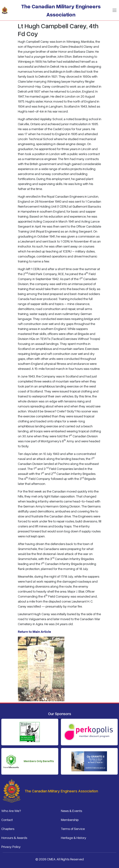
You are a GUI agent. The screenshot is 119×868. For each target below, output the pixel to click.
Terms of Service (73, 829)
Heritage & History (74, 838)
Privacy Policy (11, 847)
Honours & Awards (14, 838)
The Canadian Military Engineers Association (61, 10)
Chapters (8, 829)
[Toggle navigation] (114, 10)
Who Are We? (11, 811)
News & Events (72, 811)
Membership (70, 820)
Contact (7, 820)
